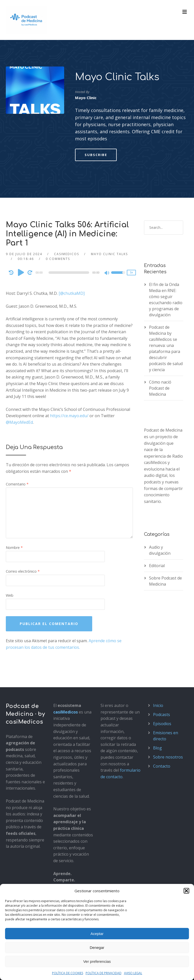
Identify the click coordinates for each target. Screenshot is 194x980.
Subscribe (96, 155)
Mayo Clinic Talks (117, 77)
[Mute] (107, 273)
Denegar (97, 948)
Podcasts (162, 715)
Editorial (157, 566)
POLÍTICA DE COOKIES (68, 973)
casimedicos (67, 254)
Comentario (17, 484)
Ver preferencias (97, 961)
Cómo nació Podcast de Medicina (160, 388)
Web (10, 595)
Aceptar (97, 934)
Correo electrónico (23, 571)
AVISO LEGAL (133, 973)
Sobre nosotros (168, 757)
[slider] (69, 273)
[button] (186, 891)
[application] (70, 273)
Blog (157, 748)
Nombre (14, 548)
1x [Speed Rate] (131, 272)
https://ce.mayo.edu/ (69, 416)
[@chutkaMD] (72, 293)
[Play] (21, 272)
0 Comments (58, 259)
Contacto (162, 766)
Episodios (162, 724)
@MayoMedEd (19, 422)
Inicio (158, 705)
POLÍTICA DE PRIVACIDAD (104, 973)
